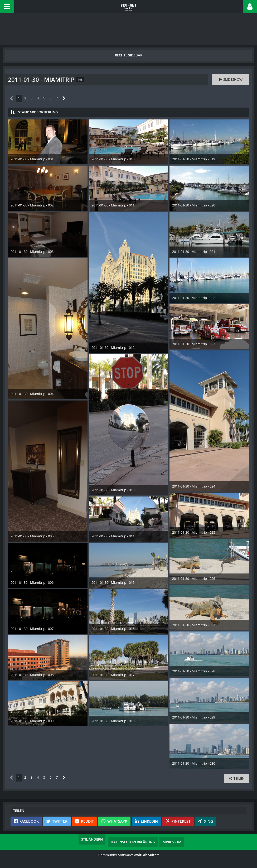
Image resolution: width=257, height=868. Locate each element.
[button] (7, 7)
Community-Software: (129, 855)
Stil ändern (92, 839)
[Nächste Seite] (64, 98)
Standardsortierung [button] (38, 112)
